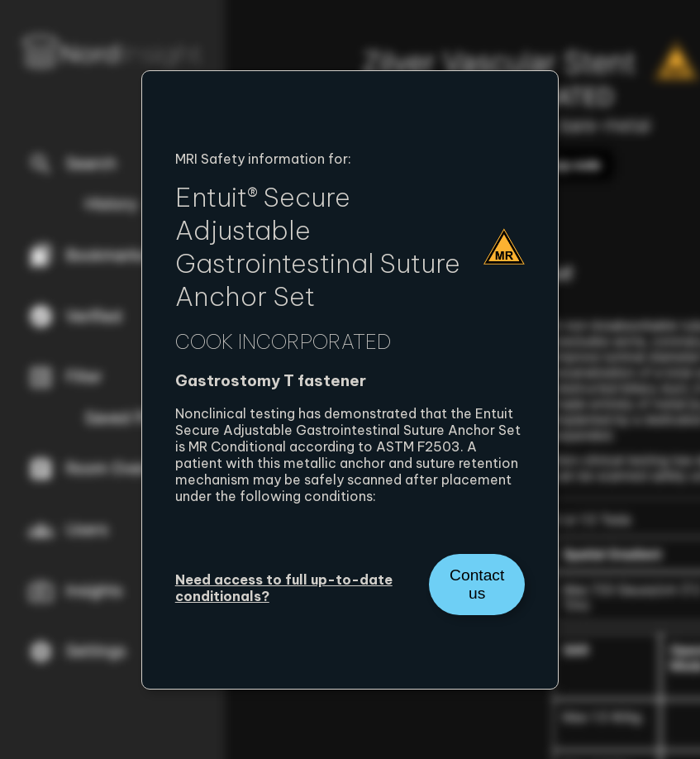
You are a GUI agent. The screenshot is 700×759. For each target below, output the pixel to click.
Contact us (477, 584)
